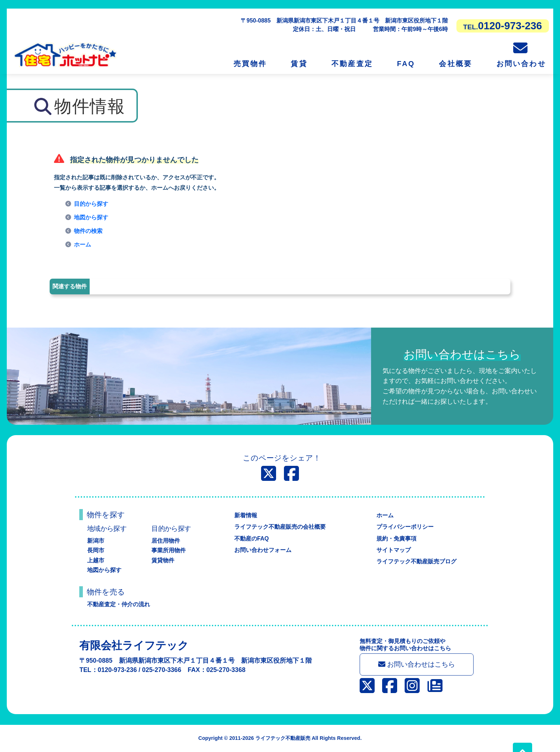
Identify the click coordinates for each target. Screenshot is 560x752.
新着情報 (246, 515)
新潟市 (96, 541)
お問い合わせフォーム (263, 550)
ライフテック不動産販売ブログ (416, 561)
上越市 (96, 560)
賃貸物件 (163, 560)
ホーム (82, 245)
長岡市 (96, 550)
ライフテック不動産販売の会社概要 (280, 527)
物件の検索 (88, 231)
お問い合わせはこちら (417, 664)
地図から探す (91, 217)
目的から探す (91, 204)
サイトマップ (394, 550)
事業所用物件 (169, 550)
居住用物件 (166, 541)
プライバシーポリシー (405, 527)
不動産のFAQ (252, 539)
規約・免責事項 (396, 539)
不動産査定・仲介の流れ (119, 604)
